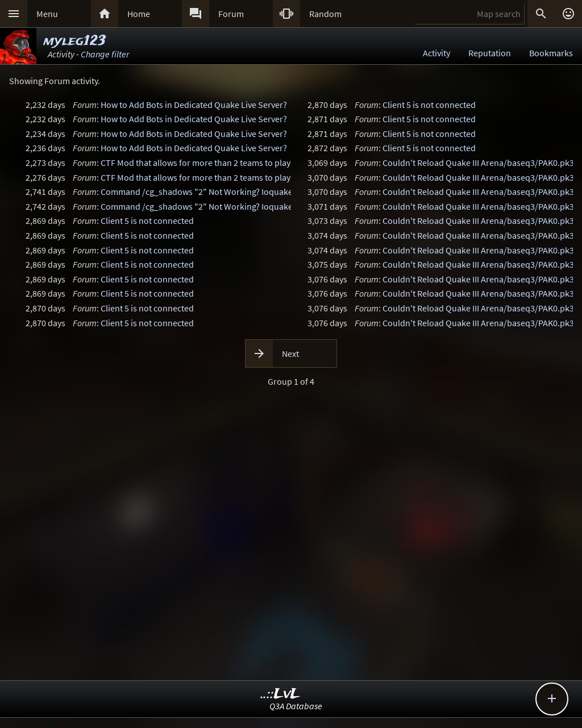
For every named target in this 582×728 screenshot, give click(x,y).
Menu (47, 14)
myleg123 (74, 41)
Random (325, 14)
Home (139, 14)
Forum (231, 14)
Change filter (105, 54)
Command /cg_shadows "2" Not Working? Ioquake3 (199, 192)
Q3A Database (296, 706)
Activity (436, 53)
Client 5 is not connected (147, 221)
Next (290, 353)
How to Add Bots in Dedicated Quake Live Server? (194, 105)
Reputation (490, 53)
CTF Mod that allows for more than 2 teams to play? (198, 163)
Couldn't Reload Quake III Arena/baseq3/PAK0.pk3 (478, 163)
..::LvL (280, 694)
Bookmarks (551, 53)
